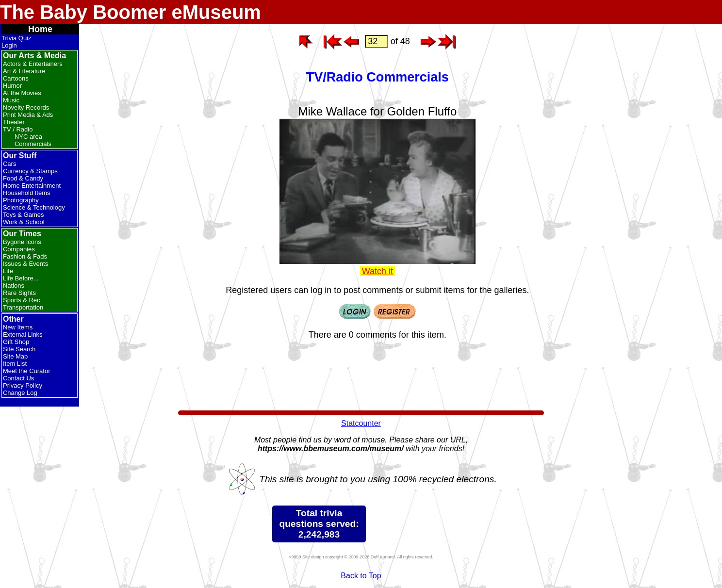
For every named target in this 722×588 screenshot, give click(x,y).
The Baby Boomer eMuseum (131, 12)
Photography (21, 200)
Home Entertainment (32, 186)
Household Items (27, 193)
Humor (12, 86)
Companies (19, 249)
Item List (15, 364)
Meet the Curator (27, 371)
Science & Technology (34, 207)
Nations (14, 286)
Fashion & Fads (25, 256)
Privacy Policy (23, 385)
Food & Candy (23, 178)
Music (11, 100)
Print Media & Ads (28, 115)
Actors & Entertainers (33, 64)
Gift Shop (16, 342)
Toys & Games (24, 215)
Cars (9, 164)
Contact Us (18, 378)
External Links (23, 335)
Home (40, 29)
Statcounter (361, 423)
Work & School (24, 222)
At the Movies (22, 93)
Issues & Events (25, 264)
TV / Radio (18, 129)
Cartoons (16, 78)
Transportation (23, 307)
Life (8, 271)
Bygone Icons (22, 242)
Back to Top (361, 576)
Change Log (20, 393)
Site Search (19, 349)
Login (9, 45)
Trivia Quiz (16, 38)
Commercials (33, 144)
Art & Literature (24, 71)
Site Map (15, 356)
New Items (18, 327)
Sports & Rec (22, 300)
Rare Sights (19, 293)
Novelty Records (26, 107)
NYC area (28, 137)
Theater (14, 122)
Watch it (377, 271)
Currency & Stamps (30, 171)
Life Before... (21, 278)
